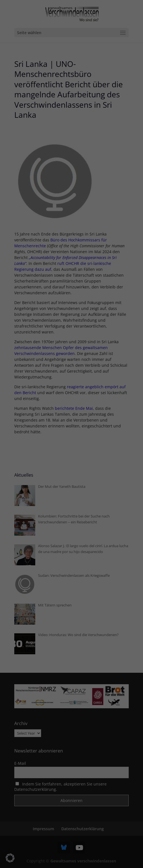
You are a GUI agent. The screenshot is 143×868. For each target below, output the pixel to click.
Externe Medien (116, 441)
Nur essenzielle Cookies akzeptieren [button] (72, 493)
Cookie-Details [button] (54, 522)
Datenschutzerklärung (25, 422)
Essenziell (17, 441)
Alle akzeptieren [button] (71, 460)
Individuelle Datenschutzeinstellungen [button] (71, 510)
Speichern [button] (72, 477)
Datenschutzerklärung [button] (84, 522)
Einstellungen (17, 428)
